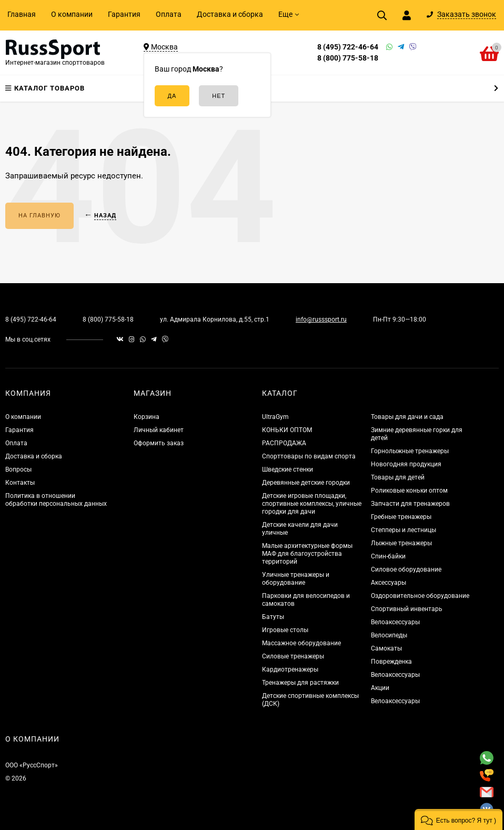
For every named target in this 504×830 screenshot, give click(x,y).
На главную (39, 216)
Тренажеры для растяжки (300, 683)
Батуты (273, 617)
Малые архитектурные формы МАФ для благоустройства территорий (307, 554)
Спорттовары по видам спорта (309, 456)
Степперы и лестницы (404, 530)
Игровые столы (285, 630)
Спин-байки (388, 556)
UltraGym (275, 417)
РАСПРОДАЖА (284, 443)
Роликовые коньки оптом (409, 491)
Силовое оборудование (406, 569)
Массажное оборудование (301, 643)
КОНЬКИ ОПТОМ (287, 430)
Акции (380, 688)
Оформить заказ (159, 443)
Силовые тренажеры (293, 656)
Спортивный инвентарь (407, 609)
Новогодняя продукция (406, 464)
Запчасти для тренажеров (410, 504)
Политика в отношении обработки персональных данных (56, 500)
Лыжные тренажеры (401, 543)
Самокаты (386, 648)
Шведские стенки (288, 469)
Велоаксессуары (395, 622)
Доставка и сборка (230, 14)
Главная (22, 14)
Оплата (169, 14)
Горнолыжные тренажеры (410, 451)
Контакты (20, 483)
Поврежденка (391, 662)
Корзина (147, 417)
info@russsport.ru (321, 319)
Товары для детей (398, 477)
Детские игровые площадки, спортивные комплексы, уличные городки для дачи (312, 504)
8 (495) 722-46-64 (348, 47)
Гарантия (124, 14)
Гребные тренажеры (401, 517)
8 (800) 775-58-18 (348, 58)
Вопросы (18, 469)
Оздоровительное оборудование (420, 596)
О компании (72, 14)
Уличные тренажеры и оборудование (296, 579)
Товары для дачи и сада (407, 417)
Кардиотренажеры (290, 669)
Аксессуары (389, 583)
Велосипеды (389, 635)
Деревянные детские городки (306, 483)
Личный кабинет (159, 430)
